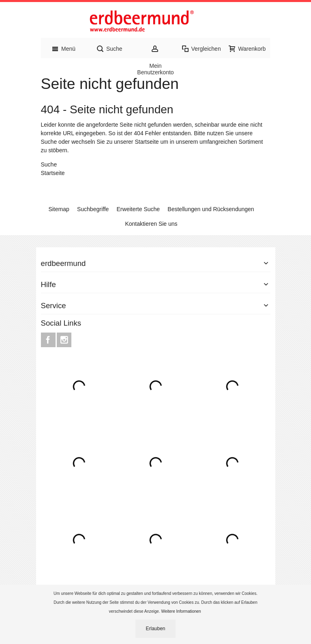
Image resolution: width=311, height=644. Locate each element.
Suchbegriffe (93, 209)
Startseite (147, 142)
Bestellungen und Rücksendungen (211, 209)
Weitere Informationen (181, 611)
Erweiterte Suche (138, 209)
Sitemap (59, 209)
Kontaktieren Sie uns (151, 224)
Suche (49, 142)
